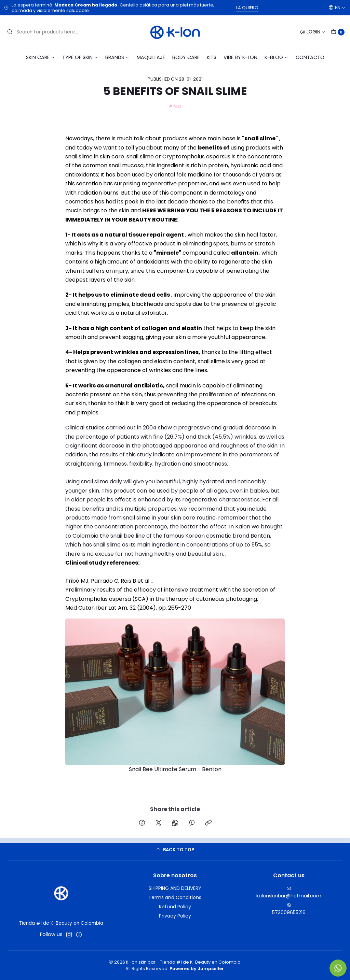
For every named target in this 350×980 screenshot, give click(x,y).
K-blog (277, 57)
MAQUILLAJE (151, 57)
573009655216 (289, 909)
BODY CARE (186, 57)
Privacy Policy (175, 916)
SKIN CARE (41, 57)
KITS (212, 57)
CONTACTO (310, 57)
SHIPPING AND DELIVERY (175, 888)
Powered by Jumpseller (197, 969)
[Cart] (338, 32)
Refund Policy (175, 907)
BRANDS (117, 57)
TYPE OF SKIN (80, 57)
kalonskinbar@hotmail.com (289, 893)
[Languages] (337, 8)
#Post (175, 106)
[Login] (313, 32)
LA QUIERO (247, 8)
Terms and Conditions (175, 897)
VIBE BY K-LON (240, 57)
